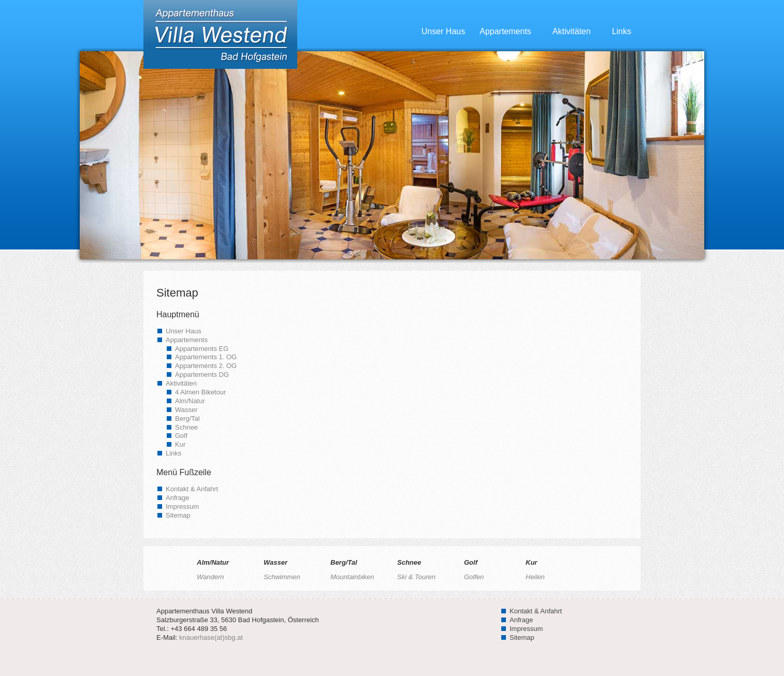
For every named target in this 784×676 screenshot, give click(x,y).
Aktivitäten (578, 31)
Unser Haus (443, 31)
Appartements (511, 31)
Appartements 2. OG (206, 366)
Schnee (186, 427)
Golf (181, 436)
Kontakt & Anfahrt (192, 489)
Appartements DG (202, 374)
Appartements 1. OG (206, 357)
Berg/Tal (187, 418)
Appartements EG (202, 349)
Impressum (182, 506)
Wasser (186, 410)
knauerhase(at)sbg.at (211, 637)
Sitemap (178, 515)
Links (622, 31)
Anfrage (178, 498)
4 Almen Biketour (200, 392)
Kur (180, 444)
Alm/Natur (190, 401)
